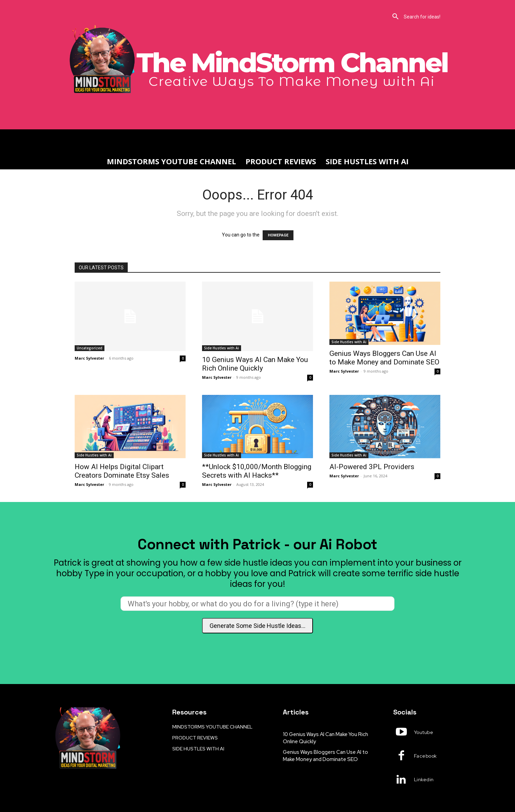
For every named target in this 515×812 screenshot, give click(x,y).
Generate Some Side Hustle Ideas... (257, 626)
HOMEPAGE (278, 235)
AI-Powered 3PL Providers (372, 467)
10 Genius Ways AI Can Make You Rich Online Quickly (255, 364)
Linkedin (424, 779)
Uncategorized (90, 348)
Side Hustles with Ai (222, 348)
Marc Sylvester (89, 358)
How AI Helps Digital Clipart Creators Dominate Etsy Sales (122, 471)
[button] (257, 17)
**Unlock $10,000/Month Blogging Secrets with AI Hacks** (257, 471)
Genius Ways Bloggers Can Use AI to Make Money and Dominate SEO (384, 358)
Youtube (424, 732)
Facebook (425, 756)
